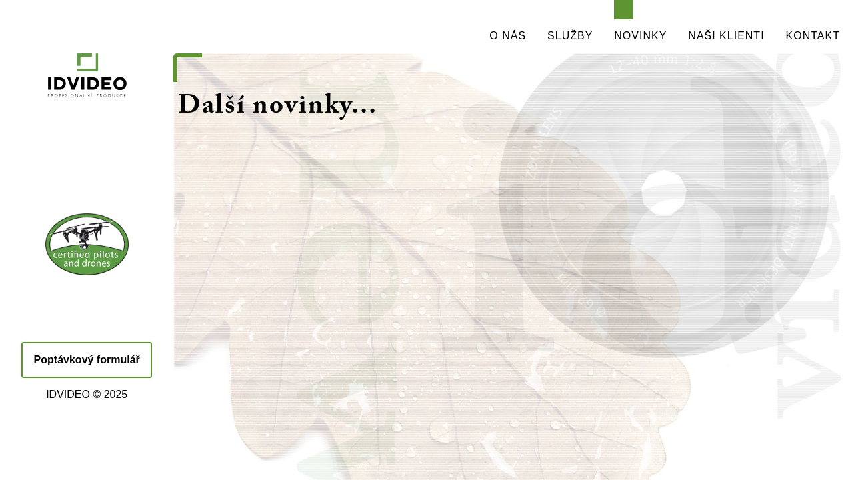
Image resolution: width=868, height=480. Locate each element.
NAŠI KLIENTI (726, 36)
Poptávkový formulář (87, 360)
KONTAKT (813, 36)
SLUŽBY (570, 36)
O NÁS (508, 36)
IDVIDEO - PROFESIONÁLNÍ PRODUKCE (87, 107)
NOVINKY (640, 36)
